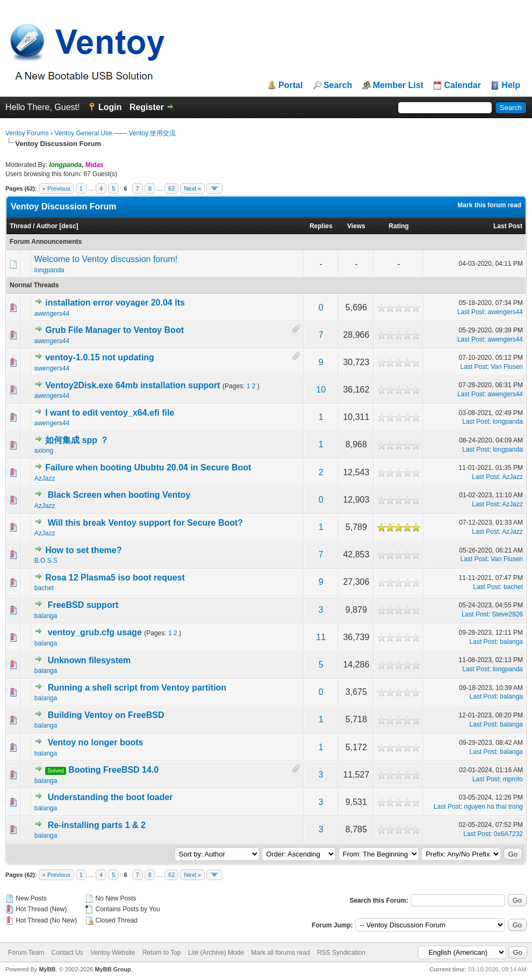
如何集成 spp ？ (77, 440)
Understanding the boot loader (110, 797)
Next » (192, 188)
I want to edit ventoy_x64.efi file (110, 413)
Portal (290, 85)
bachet (44, 588)
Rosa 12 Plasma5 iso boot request (115, 578)
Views (356, 226)
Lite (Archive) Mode (216, 953)
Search (338, 85)
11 (321, 637)
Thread (20, 226)
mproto (513, 779)
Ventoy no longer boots (96, 742)
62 (171, 188)
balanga (46, 616)
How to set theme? (83, 550)
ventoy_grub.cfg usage (95, 632)
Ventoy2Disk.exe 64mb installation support (132, 385)
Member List (398, 85)
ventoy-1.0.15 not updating (100, 357)
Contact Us (67, 953)
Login (110, 107)
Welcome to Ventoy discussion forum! (106, 259)
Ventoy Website (113, 953)
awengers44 (52, 314)
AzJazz (45, 478)
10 (321, 390)
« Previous (56, 188)
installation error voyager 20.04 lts (115, 303)
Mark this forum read (489, 205)
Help (511, 85)
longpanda (49, 270)
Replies (321, 226)
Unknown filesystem (89, 660)
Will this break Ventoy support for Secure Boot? (145, 523)
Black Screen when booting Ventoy (119, 495)
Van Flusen (507, 367)
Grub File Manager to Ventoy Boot (114, 330)
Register (147, 107)
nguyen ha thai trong (494, 807)
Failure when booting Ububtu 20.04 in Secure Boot (148, 467)
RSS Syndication (341, 953)
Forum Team (26, 953)
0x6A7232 (508, 834)
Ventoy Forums (27, 133)
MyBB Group (113, 969)
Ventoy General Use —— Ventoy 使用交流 (115, 133)
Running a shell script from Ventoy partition (137, 688)
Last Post (508, 226)
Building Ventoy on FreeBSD (106, 715)
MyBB (47, 969)
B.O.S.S (46, 561)
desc (69, 226)
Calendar (462, 85)
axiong (44, 451)
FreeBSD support (83, 605)
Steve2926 (508, 614)
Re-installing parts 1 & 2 (97, 825)
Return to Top (162, 953)
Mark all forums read (280, 953)
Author (47, 226)
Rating (398, 226)
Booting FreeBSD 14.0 (113, 770)
